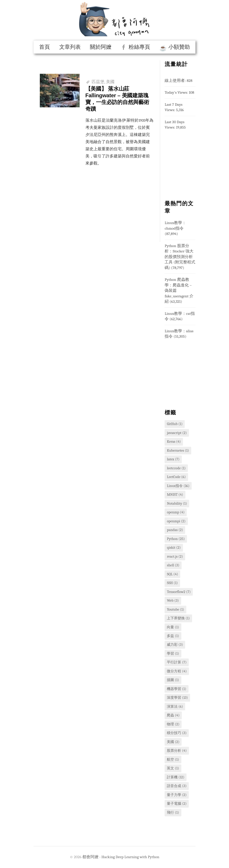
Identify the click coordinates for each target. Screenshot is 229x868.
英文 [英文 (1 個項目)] (173, 768)
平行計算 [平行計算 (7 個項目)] (177, 662)
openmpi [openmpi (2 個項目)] (176, 521)
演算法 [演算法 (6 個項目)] (175, 706)
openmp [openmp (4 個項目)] (176, 512)
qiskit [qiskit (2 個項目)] (174, 547)
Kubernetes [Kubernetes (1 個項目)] (178, 450)
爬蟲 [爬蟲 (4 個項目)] (173, 715)
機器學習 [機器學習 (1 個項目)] (176, 689)
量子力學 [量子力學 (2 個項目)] (177, 795)
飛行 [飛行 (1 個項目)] (173, 812)
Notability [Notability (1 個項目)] (177, 503)
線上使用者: (176, 80)
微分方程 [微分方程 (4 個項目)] (177, 671)
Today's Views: (177, 92)
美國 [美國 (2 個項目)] (173, 742)
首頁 (45, 47)
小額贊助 (179, 47)
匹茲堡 (98, 82)
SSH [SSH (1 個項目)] (172, 583)
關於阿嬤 (101, 47)
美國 (110, 82)
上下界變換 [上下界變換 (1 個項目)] (178, 618)
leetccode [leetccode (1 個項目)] (176, 468)
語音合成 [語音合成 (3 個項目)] (177, 786)
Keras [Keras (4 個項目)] (174, 441)
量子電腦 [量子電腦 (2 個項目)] (177, 803)
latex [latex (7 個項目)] (173, 459)
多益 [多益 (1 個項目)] (173, 636)
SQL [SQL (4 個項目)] (172, 574)
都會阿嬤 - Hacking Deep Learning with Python (121, 857)
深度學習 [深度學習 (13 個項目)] (177, 698)
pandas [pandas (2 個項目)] (175, 530)
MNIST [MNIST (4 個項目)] (175, 494)
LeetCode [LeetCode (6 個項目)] (176, 477)
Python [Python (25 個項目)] (176, 539)
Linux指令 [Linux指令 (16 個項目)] (178, 486)
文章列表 (70, 47)
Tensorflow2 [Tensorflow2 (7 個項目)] (179, 592)
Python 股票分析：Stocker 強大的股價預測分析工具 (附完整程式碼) (180, 257)
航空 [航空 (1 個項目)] (173, 759)
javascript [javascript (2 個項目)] (177, 433)
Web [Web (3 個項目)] (173, 600)
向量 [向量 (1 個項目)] (173, 627)
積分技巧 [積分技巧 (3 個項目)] (177, 733)
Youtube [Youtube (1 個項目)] (175, 609)
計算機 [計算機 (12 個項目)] (176, 777)
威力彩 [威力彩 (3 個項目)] (175, 645)
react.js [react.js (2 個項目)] (175, 556)
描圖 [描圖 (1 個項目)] (173, 680)
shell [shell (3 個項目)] (173, 565)
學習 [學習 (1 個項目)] (173, 653)
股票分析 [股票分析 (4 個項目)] (177, 751)
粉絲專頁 (139, 47)
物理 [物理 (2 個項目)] (173, 724)
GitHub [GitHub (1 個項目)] (175, 424)
